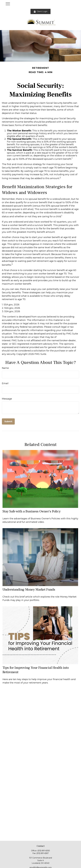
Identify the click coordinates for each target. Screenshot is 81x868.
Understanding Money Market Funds (29, 590)
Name (5, 368)
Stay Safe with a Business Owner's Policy (32, 511)
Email (5, 383)
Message (7, 399)
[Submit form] (8, 421)
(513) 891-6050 (44, 851)
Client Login (40, 11)
